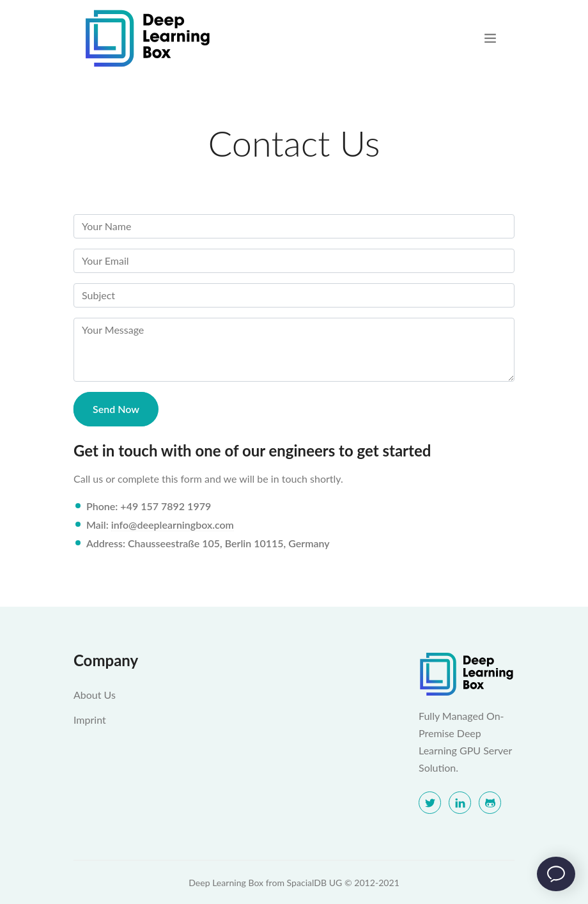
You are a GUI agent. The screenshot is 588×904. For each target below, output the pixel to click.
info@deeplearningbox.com (173, 525)
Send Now (116, 409)
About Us (95, 695)
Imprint (90, 720)
